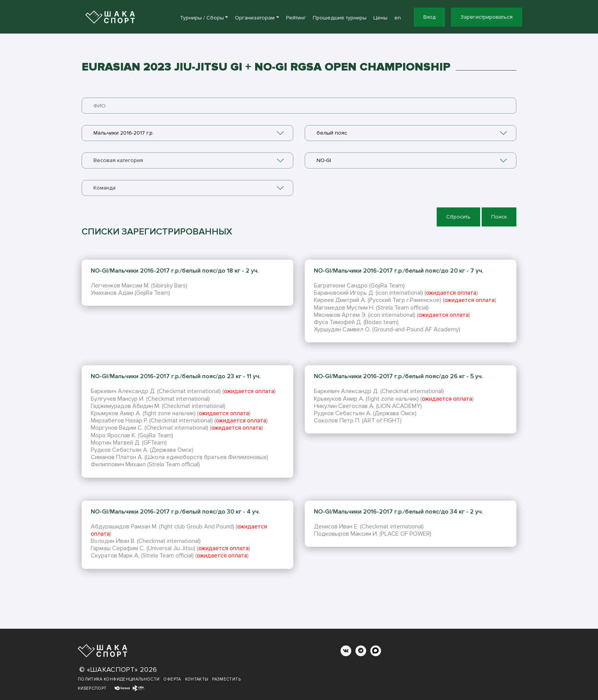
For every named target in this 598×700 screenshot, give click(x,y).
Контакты (197, 679)
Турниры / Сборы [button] (202, 18)
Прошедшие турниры (340, 18)
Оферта (172, 679)
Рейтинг (296, 18)
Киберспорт (92, 688)
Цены (380, 18)
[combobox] (187, 133)
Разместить (226, 679)
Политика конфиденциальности (119, 679)
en (398, 18)
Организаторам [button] (255, 18)
